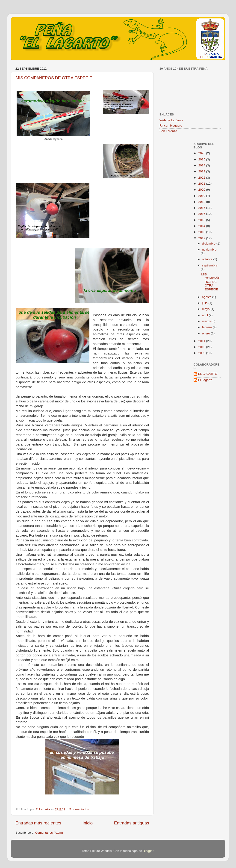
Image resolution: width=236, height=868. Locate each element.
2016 (202, 214)
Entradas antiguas (132, 823)
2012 (202, 238)
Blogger (148, 851)
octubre (208, 259)
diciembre (209, 244)
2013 (202, 232)
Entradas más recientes (38, 823)
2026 (202, 153)
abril (205, 315)
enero (206, 333)
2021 (202, 184)
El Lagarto (205, 380)
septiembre (210, 265)
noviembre (209, 249)
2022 (202, 178)
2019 (202, 196)
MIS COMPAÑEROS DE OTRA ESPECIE (54, 78)
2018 (202, 202)
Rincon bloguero (171, 125)
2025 (202, 159)
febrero (208, 327)
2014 (202, 226)
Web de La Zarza (171, 120)
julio (205, 303)
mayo (206, 309)
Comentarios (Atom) (49, 833)
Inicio (88, 823)
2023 (202, 171)
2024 (202, 165)
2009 (202, 353)
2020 (202, 190)
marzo (207, 321)
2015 (202, 220)
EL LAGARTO (208, 374)
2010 (202, 347)
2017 (202, 208)
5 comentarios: (80, 809)
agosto (207, 297)
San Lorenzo (168, 131)
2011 (202, 341)
